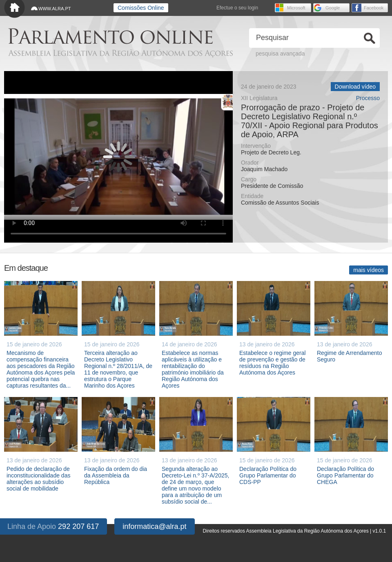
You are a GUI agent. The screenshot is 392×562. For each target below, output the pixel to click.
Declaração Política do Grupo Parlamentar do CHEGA (345, 475)
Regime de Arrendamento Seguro (350, 356)
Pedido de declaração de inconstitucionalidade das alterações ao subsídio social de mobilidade (38, 479)
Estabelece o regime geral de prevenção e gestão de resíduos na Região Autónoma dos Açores (273, 363)
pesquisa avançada (280, 54)
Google (333, 8)
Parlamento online (110, 36)
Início (14, 9)
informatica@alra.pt (154, 526)
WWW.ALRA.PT (55, 9)
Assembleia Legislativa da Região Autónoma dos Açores (120, 53)
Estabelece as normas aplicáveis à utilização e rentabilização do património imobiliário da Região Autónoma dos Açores (193, 369)
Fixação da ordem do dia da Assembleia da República (116, 475)
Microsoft (296, 8)
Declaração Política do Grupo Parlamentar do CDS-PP (268, 475)
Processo (368, 98)
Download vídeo (355, 87)
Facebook (374, 8)
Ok (370, 38)
